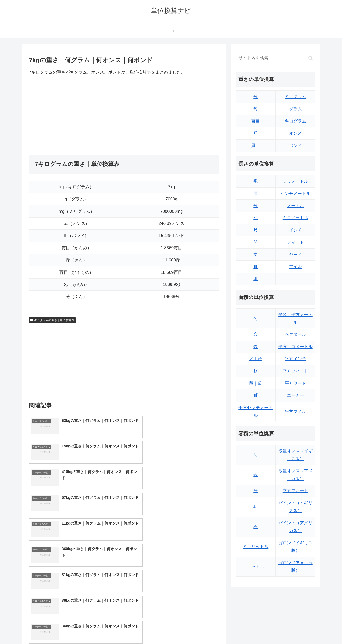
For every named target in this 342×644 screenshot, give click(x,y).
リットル (256, 567)
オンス (295, 133)
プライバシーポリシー (299, 629)
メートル (295, 206)
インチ (295, 230)
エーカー (295, 395)
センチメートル (295, 194)
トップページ (267, 629)
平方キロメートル (295, 347)
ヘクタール (295, 334)
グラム (295, 109)
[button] (311, 58)
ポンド (295, 146)
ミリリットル (256, 547)
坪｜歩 (256, 359)
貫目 (256, 146)
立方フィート (295, 491)
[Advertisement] (76, 115)
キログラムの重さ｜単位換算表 (52, 320)
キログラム (295, 121)
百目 (256, 121)
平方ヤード (295, 383)
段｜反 (256, 383)
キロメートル (295, 218)
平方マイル (295, 412)
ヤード (295, 255)
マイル (295, 267)
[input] (275, 58)
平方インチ (295, 359)
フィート (295, 242)
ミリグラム (295, 97)
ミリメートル (295, 181)
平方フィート (295, 371)
